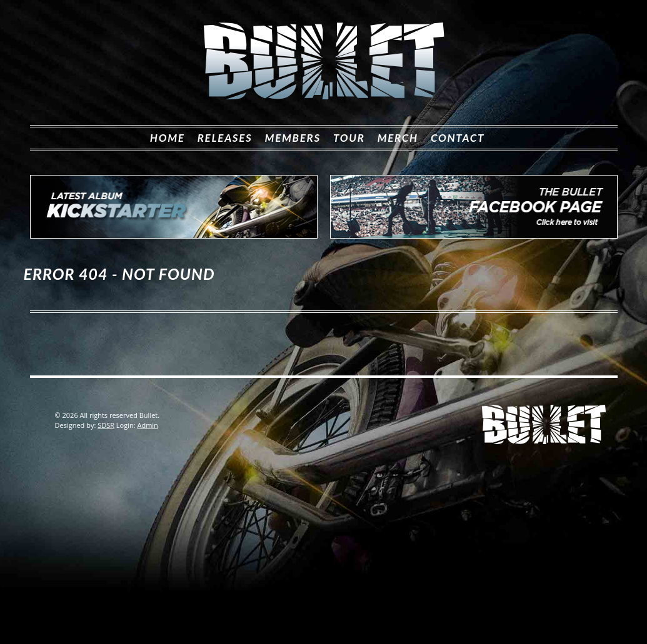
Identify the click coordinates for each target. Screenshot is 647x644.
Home (168, 138)
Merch (398, 138)
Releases (225, 138)
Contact (458, 138)
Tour (349, 138)
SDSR (106, 425)
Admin (147, 425)
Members (293, 138)
